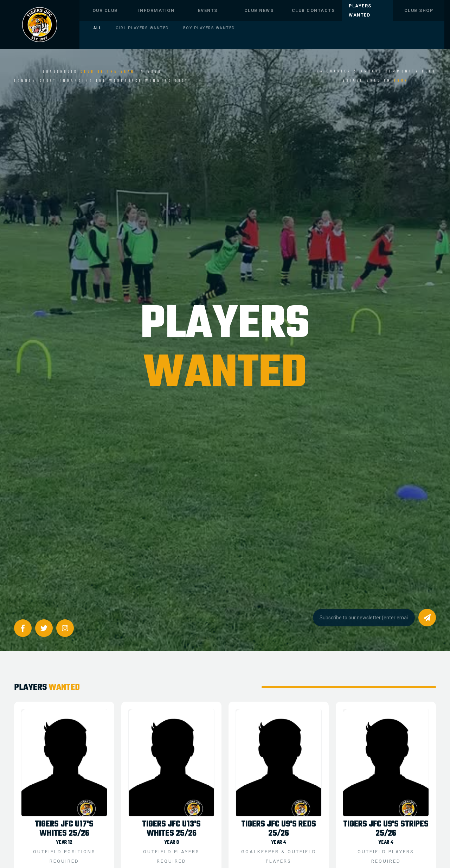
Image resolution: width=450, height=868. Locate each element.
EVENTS (208, 10)
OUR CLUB (105, 10)
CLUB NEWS (259, 10)
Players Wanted (360, 10)
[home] (40, 25)
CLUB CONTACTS (313, 10)
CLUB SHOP (419, 10)
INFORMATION (156, 10)
